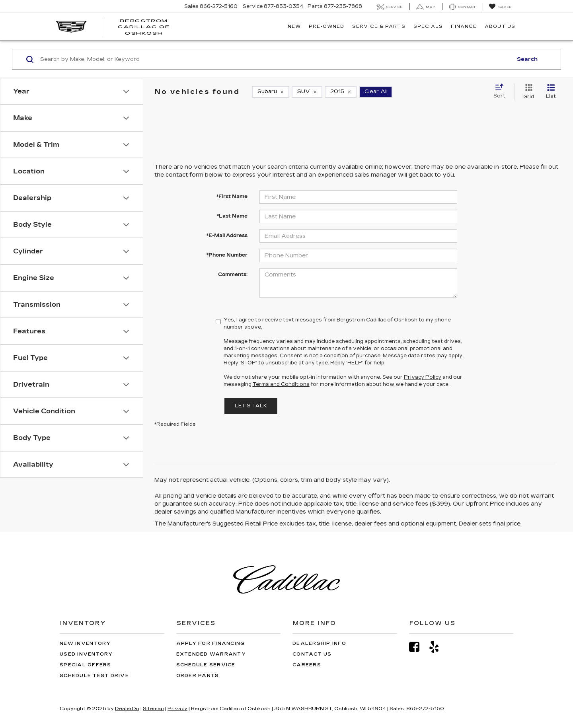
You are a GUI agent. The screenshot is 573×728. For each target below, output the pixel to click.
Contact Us (312, 654)
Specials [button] (428, 26)
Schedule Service (206, 665)
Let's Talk (251, 406)
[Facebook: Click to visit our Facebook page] (418, 647)
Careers (307, 665)
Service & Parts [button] (379, 26)
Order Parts (198, 676)
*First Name (232, 197)
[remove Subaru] (271, 92)
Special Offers (86, 665)
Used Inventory (86, 654)
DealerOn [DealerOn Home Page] (127, 709)
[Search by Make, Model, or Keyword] (275, 59)
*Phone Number (227, 255)
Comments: (233, 274)
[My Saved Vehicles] (500, 7)
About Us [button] (500, 26)
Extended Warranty (211, 654)
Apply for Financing (211, 643)
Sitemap (153, 709)
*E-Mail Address (227, 236)
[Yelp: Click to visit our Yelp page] (438, 647)
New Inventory (85, 643)
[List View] (551, 92)
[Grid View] (527, 92)
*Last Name (232, 216)
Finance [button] (464, 26)
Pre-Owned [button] (326, 26)
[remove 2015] (341, 92)
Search (527, 59)
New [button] (294, 26)
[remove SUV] (307, 92)
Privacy (177, 709)
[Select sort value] (502, 91)
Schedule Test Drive (94, 676)
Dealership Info (319, 643)
